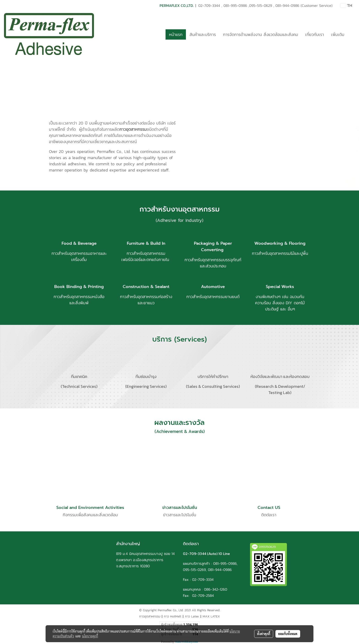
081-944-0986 (287, 5)
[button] (352, 34)
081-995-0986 (235, 5)
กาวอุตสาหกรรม (150, 616)
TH (346, 5)
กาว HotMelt (173, 616)
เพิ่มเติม (338, 34)
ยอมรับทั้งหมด (288, 634)
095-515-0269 (194, 570)
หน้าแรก (176, 34)
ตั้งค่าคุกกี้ (264, 634)
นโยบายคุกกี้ (90, 636)
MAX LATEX (211, 616)
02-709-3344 (209, 5)
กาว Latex (192, 616)
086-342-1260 (216, 589)
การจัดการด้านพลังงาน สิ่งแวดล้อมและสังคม (261, 34)
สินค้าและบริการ (203, 34)
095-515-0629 (261, 5)
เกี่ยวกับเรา (315, 34)
